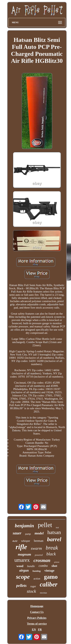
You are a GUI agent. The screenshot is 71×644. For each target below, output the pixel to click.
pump (28, 534)
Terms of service (37, 624)
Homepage (37, 606)
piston (57, 562)
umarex (22, 560)
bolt (57, 528)
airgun (24, 570)
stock (31, 591)
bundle (31, 566)
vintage (49, 571)
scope (23, 577)
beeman (39, 541)
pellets (21, 586)
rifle (21, 547)
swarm (36, 548)
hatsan (54, 532)
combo (43, 566)
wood (20, 566)
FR (40, 629)
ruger (33, 586)
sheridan (43, 593)
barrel (54, 539)
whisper (26, 541)
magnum (24, 554)
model (39, 533)
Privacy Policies (37, 618)
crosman (42, 560)
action (37, 579)
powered (39, 555)
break (52, 548)
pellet (45, 525)
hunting (37, 571)
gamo (51, 577)
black (51, 554)
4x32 (15, 541)
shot (54, 566)
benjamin (24, 526)
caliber (49, 584)
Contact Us (37, 612)
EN (34, 629)
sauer (17, 533)
